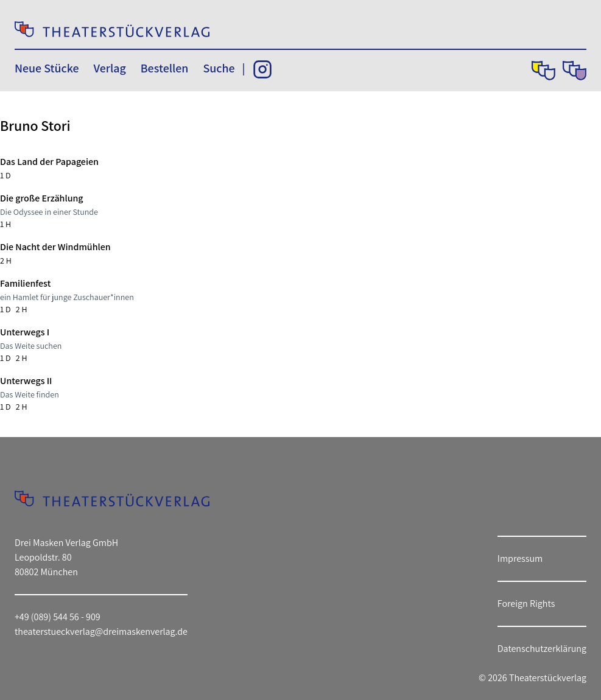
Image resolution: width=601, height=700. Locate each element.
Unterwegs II (26, 381)
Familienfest (25, 283)
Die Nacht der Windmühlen (55, 247)
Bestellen (165, 68)
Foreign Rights (526, 604)
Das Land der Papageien (49, 162)
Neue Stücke (47, 68)
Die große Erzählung (42, 198)
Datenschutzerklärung (542, 649)
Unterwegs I (25, 332)
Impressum (520, 558)
